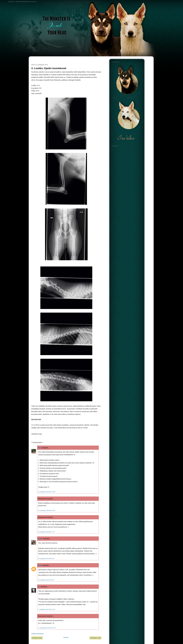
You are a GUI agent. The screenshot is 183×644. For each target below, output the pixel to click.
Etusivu (66, 637)
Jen (39, 587)
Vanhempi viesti (95, 638)
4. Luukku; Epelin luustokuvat (49, 68)
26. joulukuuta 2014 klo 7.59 (46, 532)
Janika (40, 539)
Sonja (40, 565)
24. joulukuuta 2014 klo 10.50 (47, 510)
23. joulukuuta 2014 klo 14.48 (47, 492)
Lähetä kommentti (37, 634)
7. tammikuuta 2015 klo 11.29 (46, 609)
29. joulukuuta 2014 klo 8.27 (46, 580)
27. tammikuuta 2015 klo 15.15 (47, 628)
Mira (40, 448)
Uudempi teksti (37, 638)
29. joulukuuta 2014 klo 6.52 (46, 558)
